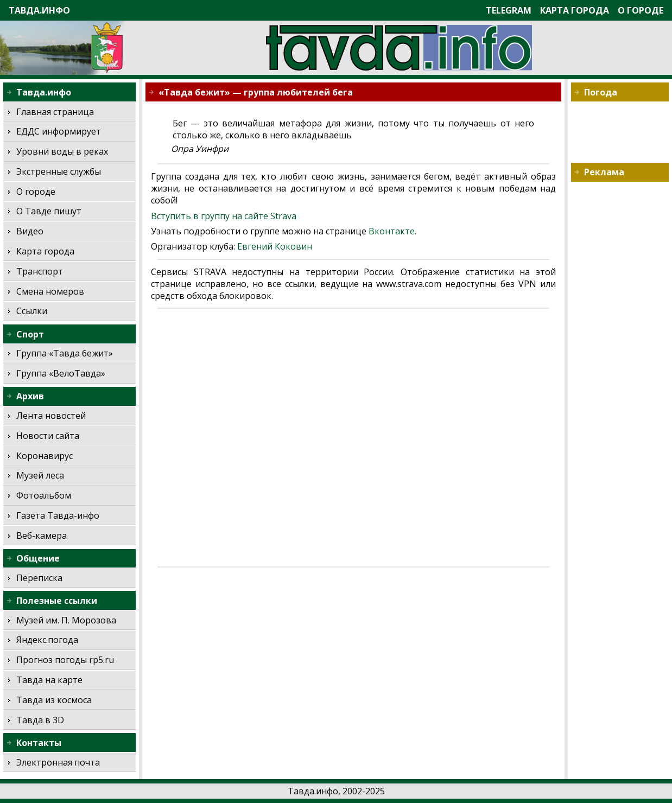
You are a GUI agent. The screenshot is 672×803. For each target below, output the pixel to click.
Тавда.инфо (39, 10)
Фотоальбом (44, 495)
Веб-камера (42, 536)
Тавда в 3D (40, 720)
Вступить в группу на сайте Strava (224, 216)
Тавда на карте (49, 680)
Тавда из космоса (54, 700)
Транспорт (40, 271)
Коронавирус (45, 456)
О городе (641, 10)
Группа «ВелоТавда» (61, 373)
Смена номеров (50, 291)
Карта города (575, 10)
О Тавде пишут (49, 211)
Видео (30, 231)
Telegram (509, 10)
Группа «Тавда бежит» (65, 353)
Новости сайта (48, 436)
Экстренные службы (59, 171)
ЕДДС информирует (59, 131)
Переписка (39, 578)
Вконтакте (392, 231)
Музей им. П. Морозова (66, 620)
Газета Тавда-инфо (58, 515)
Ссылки (32, 311)
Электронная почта (58, 762)
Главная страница (55, 112)
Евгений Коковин (275, 246)
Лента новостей (51, 416)
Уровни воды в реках (62, 151)
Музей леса (40, 475)
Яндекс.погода (47, 640)
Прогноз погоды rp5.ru (65, 660)
